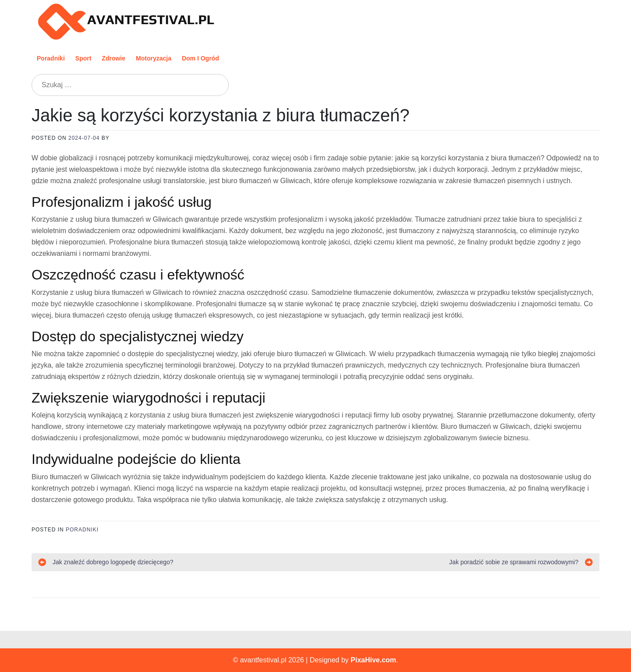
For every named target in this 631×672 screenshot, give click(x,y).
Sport (83, 58)
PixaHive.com (373, 660)
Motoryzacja (154, 58)
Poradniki (51, 58)
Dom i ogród (200, 58)
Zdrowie (113, 58)
